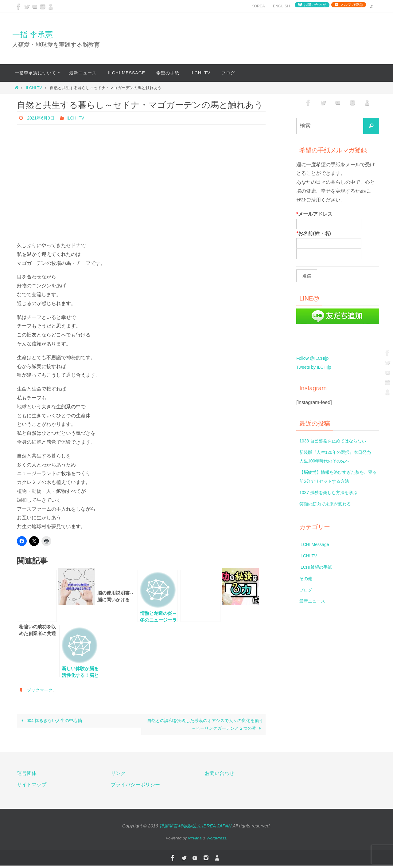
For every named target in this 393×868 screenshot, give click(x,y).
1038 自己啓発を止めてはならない (337, 441)
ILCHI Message (316, 544)
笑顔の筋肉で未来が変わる (329, 504)
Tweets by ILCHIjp (316, 367)
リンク (118, 776)
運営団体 (27, 776)
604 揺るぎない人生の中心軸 (55, 721)
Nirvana (195, 841)
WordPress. (217, 841)
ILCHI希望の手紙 (318, 567)
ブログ (307, 590)
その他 (307, 578)
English (281, 6)
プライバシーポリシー (135, 787)
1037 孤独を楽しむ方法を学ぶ (333, 492)
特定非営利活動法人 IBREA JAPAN (195, 829)
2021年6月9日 (43, 118)
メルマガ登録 (352, 5)
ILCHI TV (34, 88)
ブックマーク (41, 690)
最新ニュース (314, 601)
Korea (258, 6)
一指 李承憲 (33, 34)
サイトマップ (32, 787)
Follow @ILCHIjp (315, 358)
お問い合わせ (315, 5)
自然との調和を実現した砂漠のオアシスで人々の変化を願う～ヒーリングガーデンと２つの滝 (204, 726)
